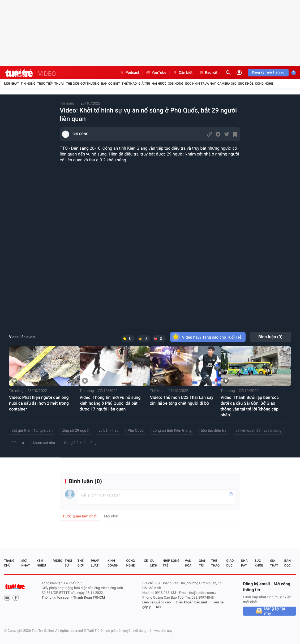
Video (58, 561)
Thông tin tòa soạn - (57, 598)
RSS (159, 607)
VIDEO (47, 74)
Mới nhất (12, 84)
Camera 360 (227, 84)
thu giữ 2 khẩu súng (80, 443)
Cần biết (183, 73)
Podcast (130, 73)
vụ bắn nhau (108, 431)
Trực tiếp (45, 84)
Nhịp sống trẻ (171, 563)
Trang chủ (9, 563)
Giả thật (274, 563)
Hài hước (159, 84)
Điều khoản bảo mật (192, 602)
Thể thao (129, 84)
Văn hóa (188, 563)
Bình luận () (270, 337)
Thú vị (59, 84)
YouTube (156, 73)
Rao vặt (208, 73)
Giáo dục (230, 563)
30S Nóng (176, 84)
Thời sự (68, 563)
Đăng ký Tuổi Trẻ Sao (268, 73)
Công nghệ (264, 84)
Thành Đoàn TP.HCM (89, 598)
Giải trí (144, 84)
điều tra (18, 443)
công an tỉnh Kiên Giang (172, 431)
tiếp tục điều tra (214, 431)
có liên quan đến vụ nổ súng (258, 431)
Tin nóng (28, 84)
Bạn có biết (111, 84)
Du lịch (154, 563)
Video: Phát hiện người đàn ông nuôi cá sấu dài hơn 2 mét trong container (39, 403)
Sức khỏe (246, 84)
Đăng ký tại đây (275, 611)
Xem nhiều (41, 563)
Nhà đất (244, 563)
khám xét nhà (44, 443)
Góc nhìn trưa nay (200, 84)
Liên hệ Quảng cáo (157, 602)
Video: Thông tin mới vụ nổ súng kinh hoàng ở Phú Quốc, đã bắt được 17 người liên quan (110, 403)
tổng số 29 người (76, 431)
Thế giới (72, 84)
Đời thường (90, 84)
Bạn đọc (288, 563)
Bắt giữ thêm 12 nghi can (32, 431)
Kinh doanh (113, 563)
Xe (146, 561)
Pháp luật (95, 563)
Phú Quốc (136, 431)
